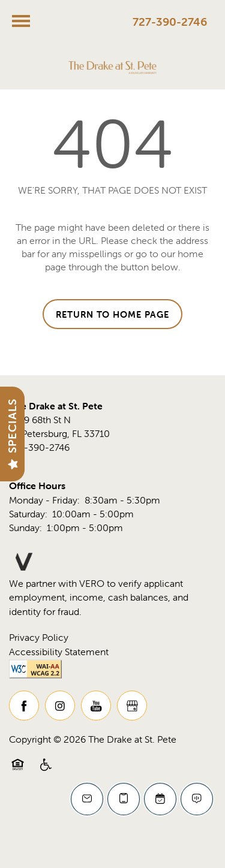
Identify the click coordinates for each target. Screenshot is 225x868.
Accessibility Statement (59, 652)
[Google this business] (132, 706)
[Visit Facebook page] (24, 706)
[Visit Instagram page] (60, 706)
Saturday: (28, 514)
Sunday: (25, 528)
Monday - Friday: (44, 500)
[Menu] (21, 21)
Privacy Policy (39, 637)
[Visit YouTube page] (96, 706)
